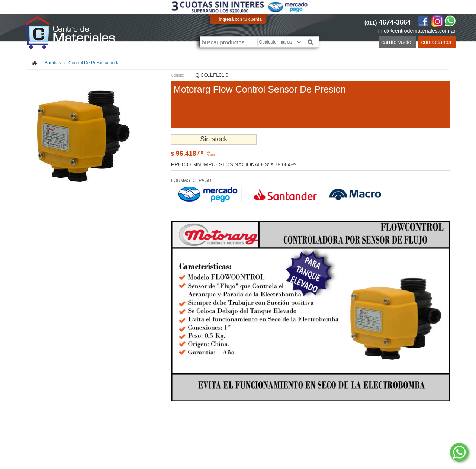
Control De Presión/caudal (94, 63)
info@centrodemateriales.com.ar (417, 31)
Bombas (53, 63)
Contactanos (436, 42)
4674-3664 (388, 22)
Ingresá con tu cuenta (240, 19)
